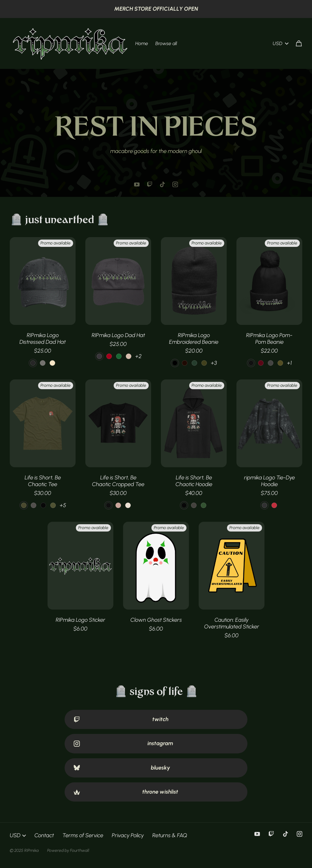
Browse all (166, 43)
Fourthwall (80, 850)
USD (281, 43)
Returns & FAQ (170, 835)
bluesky (122, 768)
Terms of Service (83, 835)
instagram (123, 743)
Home (142, 43)
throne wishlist (126, 792)
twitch (121, 719)
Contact (44, 835)
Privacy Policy (128, 835)
